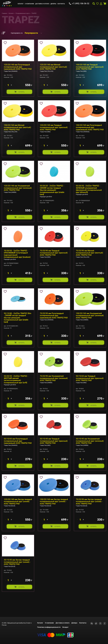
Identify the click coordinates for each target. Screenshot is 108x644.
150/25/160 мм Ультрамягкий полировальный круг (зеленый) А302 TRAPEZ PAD (90, 318)
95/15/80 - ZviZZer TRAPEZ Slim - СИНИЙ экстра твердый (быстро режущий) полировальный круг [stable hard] (18, 321)
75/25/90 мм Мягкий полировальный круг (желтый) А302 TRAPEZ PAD (89, 255)
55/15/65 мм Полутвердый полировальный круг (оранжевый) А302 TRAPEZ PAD (18, 445)
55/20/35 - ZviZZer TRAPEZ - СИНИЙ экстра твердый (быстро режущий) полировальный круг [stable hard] (52, 192)
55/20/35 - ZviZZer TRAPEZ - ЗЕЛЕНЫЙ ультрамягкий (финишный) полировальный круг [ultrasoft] (89, 190)
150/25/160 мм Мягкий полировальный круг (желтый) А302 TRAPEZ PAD (17, 128)
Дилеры (53, 4)
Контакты (61, 4)
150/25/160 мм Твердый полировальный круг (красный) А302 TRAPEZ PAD (90, 67)
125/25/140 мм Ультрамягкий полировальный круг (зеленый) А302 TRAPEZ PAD (18, 189)
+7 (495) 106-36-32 (81, 4)
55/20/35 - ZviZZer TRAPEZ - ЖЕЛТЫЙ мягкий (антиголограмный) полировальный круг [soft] (16, 383)
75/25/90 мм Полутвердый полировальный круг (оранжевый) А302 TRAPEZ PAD (54, 318)
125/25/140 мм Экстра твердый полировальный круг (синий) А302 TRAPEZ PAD (18, 507)
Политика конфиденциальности (49, 627)
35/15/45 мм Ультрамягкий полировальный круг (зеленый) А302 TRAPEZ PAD (90, 445)
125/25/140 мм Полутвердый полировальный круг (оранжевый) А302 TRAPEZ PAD (18, 67)
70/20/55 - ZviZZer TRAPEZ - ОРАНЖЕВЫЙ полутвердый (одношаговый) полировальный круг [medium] (17, 256)
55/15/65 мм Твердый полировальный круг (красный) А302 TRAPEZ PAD (90, 382)
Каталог (21, 4)
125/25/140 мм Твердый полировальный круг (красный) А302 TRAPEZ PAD (54, 128)
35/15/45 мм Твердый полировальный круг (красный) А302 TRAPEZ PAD (54, 445)
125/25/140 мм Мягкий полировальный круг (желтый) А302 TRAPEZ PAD (53, 67)
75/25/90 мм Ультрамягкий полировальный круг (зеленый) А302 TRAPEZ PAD (54, 382)
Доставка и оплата (42, 4)
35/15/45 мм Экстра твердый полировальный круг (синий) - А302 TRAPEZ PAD (17, 568)
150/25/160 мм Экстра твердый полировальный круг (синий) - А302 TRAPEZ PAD (54, 507)
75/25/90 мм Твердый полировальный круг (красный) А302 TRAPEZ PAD (54, 255)
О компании (29, 4)
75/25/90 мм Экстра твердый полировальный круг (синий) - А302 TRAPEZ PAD (89, 507)
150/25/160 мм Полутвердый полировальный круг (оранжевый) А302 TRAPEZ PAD (90, 128)
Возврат (65, 627)
